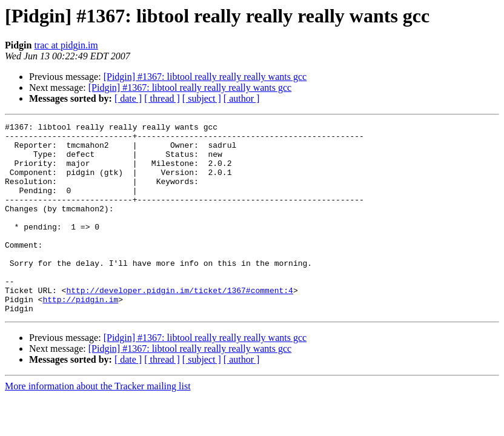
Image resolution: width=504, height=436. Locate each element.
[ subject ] (202, 98)
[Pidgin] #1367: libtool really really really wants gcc (205, 77)
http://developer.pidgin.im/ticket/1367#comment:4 (179, 325)
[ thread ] (162, 98)
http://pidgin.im (80, 335)
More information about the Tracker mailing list (98, 424)
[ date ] (128, 98)
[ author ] (242, 98)
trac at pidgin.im (66, 45)
